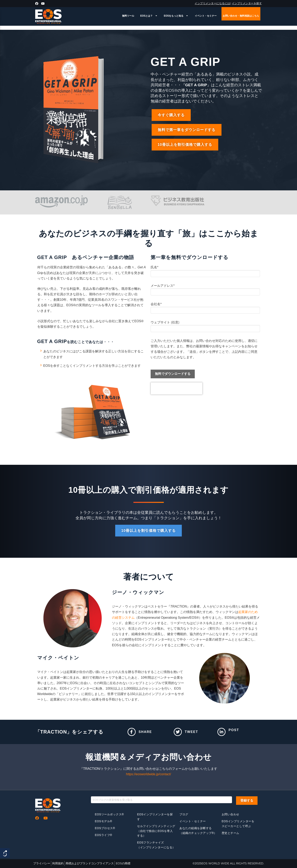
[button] (171, 115)
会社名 (205, 308)
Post (234, 730)
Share (145, 732)
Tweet (192, 732)
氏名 (205, 271)
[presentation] (177, 388)
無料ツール (128, 16)
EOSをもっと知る (176, 16)
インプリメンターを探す (247, 3)
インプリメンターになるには (212, 3)
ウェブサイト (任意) (205, 326)
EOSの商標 (123, 863)
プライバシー (42, 863)
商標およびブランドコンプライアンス (90, 863)
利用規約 (58, 863)
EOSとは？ (149, 16)
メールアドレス (205, 289)
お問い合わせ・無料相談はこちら (241, 16)
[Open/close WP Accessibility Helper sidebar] (5, 853)
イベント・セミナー (206, 16)
